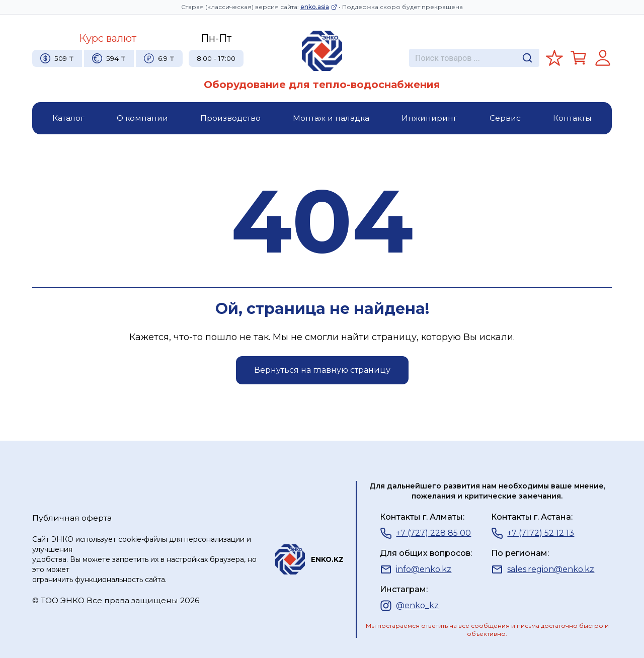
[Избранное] (554, 58)
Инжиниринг (429, 118)
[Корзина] (579, 58)
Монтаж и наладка (331, 118)
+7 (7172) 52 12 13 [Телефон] (533, 533)
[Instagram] (409, 606)
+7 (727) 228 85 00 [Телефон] (425, 533)
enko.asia (319, 7)
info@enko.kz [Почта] (416, 569)
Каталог (68, 118)
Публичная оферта (72, 518)
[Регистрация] (603, 58)
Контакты (572, 118)
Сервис (505, 118)
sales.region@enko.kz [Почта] (543, 569)
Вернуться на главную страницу (322, 370)
